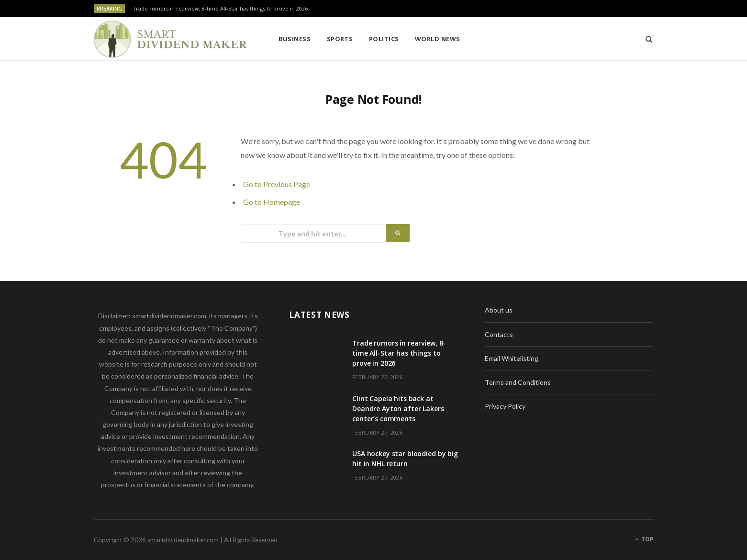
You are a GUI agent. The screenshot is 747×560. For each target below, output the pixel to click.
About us (499, 310)
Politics (384, 39)
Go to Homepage (272, 202)
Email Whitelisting (512, 358)
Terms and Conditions (518, 382)
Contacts (499, 334)
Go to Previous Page (277, 184)
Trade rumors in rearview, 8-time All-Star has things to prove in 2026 (220, 9)
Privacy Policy (505, 406)
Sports (340, 39)
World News (438, 39)
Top (644, 539)
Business (295, 39)
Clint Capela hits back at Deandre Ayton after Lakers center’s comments (398, 409)
